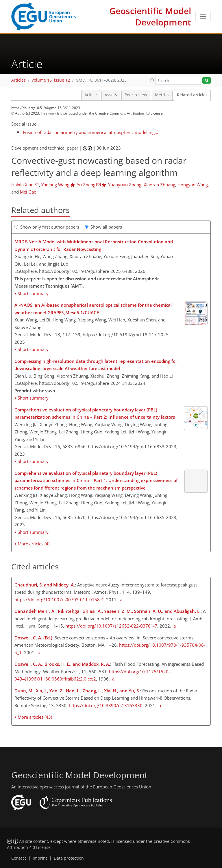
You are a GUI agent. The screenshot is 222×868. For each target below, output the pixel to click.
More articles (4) (34, 544)
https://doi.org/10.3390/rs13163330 (106, 705)
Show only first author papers (47, 227)
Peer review (136, 95)
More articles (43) (35, 717)
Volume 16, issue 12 (51, 80)
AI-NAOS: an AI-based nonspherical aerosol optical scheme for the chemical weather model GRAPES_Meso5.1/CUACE (93, 309)
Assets (111, 95)
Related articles (192, 95)
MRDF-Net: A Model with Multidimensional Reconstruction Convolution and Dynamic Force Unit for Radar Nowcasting (94, 245)
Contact (19, 858)
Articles (18, 80)
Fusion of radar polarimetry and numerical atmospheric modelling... (90, 132)
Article (91, 95)
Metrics (162, 95)
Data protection (69, 858)
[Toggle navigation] (203, 16)
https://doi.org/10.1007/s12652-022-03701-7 (111, 626)
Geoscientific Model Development (150, 16)
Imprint (40, 858)
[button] (152, 80)
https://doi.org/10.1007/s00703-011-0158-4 (59, 599)
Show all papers (103, 227)
